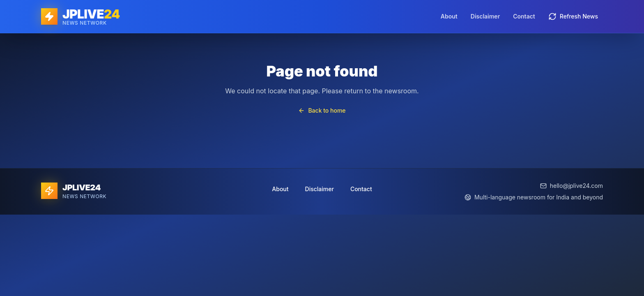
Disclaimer (485, 16)
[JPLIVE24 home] (80, 16)
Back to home (322, 110)
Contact (524, 16)
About (449, 16)
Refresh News (573, 16)
